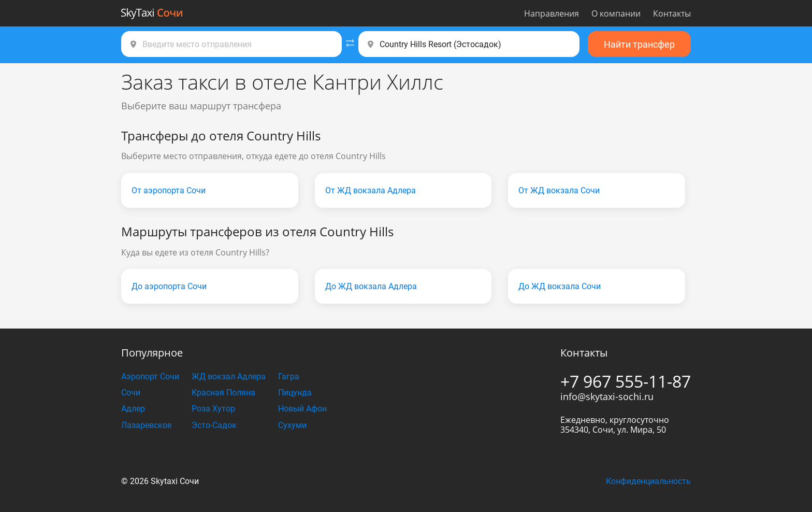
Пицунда (295, 393)
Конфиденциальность (648, 481)
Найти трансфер (639, 44)
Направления (552, 13)
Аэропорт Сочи (150, 376)
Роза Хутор (213, 409)
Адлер (133, 409)
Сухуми (292, 425)
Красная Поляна (223, 393)
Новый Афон (302, 409)
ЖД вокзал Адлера (229, 376)
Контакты (672, 13)
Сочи (131, 393)
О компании (616, 13)
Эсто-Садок (214, 425)
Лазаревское (146, 425)
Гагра (289, 376)
